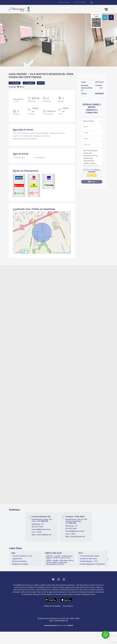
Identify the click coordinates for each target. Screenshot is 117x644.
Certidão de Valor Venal (88, 559)
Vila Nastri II (39, 74)
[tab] (105, 17)
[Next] (108, 559)
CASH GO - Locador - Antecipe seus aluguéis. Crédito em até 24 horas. (59, 557)
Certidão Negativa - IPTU (89, 561)
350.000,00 (99, 82)
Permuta (41, 83)
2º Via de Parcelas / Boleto (89, 556)
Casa (12, 74)
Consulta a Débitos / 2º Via (22, 556)
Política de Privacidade (52, 606)
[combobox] (92, 121)
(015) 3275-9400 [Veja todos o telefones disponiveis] (79, 2)
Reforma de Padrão (19, 561)
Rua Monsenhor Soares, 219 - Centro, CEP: (42, 520)
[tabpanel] (58, 40)
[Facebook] (53, 579)
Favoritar (15, 83)
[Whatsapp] (64, 579)
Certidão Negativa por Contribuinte (92, 564)
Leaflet (56, 253)
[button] (91, 2)
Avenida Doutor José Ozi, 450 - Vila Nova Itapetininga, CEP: (77, 521)
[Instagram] (59, 579)
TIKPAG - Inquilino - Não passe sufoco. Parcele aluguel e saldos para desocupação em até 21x (60, 562)
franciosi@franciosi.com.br (41, 529)
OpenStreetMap (66, 253)
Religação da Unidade (20, 564)
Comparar (29, 83)
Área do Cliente (64, 2)
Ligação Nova (17, 559)
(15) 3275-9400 (37, 527)
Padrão (22, 74)
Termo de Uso (68, 606)
